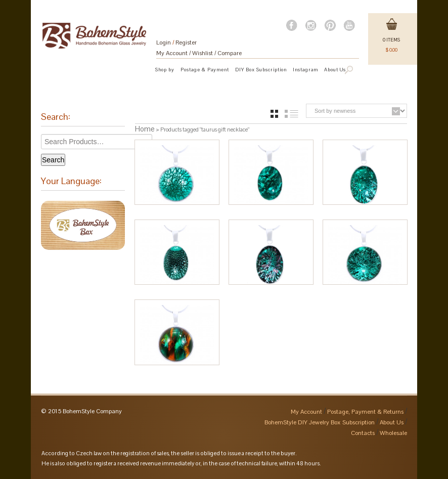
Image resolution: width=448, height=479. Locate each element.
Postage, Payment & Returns (365, 412)
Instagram (305, 70)
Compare (230, 53)
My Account (172, 53)
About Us (392, 422)
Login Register (176, 42)
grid (274, 114)
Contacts (363, 433)
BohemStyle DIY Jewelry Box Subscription (320, 422)
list (292, 114)
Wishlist (203, 53)
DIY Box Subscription (261, 70)
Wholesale (393, 433)
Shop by (165, 70)
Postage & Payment (205, 70)
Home (145, 129)
